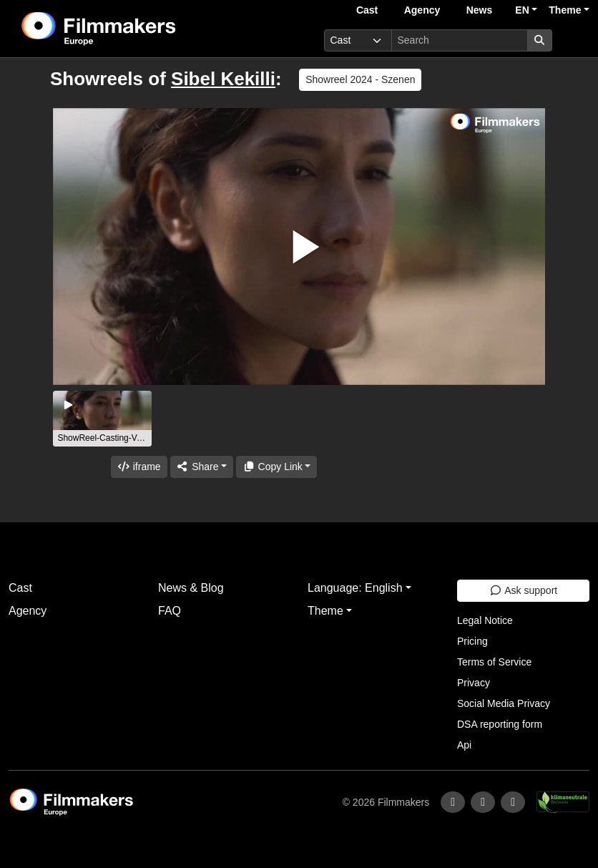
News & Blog (191, 588)
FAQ (170, 611)
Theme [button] (565, 10)
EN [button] (522, 10)
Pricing (472, 641)
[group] (102, 419)
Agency (422, 10)
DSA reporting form (500, 724)
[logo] (134, 29)
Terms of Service (494, 662)
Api (464, 745)
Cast (367, 10)
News (480, 10)
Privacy (474, 683)
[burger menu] (574, 40)
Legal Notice (485, 620)
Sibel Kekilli (223, 79)
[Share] (202, 467)
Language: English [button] (355, 588)
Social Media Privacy (504, 703)
